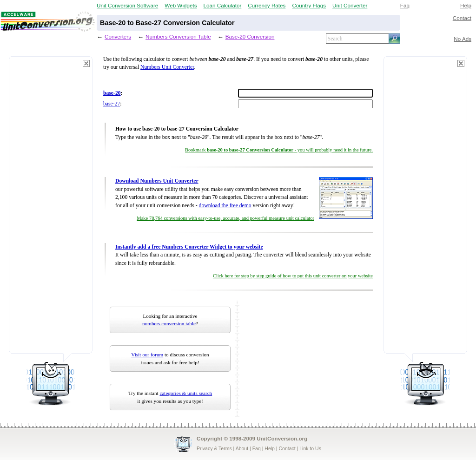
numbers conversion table (169, 323)
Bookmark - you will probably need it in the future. (279, 150)
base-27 (112, 104)
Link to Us (310, 448)
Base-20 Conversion (250, 36)
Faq (405, 5)
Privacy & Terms (214, 448)
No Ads (463, 39)
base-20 (112, 93)
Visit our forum (147, 355)
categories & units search (186, 393)
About (242, 448)
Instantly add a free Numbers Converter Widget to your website (189, 247)
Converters (118, 36)
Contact (462, 18)
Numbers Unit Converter (167, 67)
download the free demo (225, 206)
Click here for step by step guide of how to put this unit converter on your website (293, 276)
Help (466, 5)
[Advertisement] (51, 209)
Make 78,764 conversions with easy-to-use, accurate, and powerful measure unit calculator (225, 218)
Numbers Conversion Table (178, 36)
